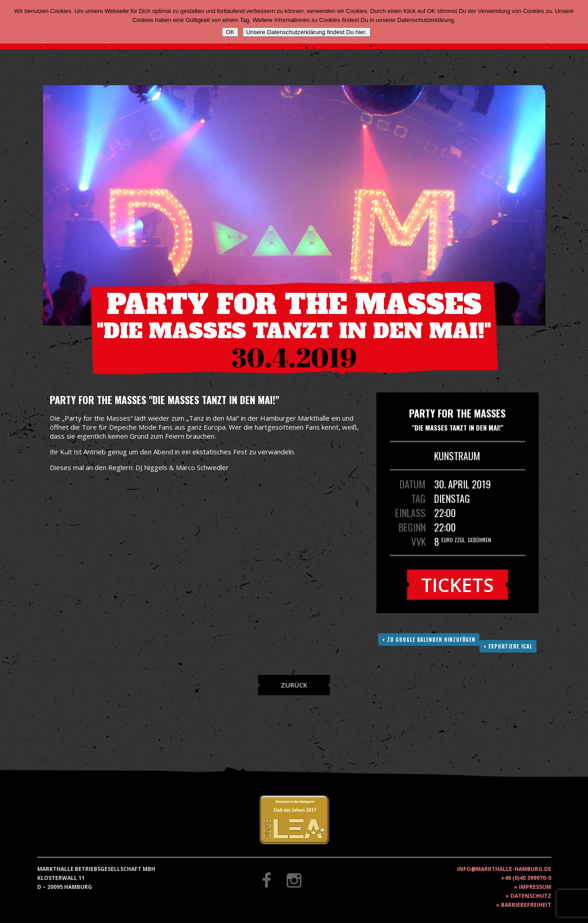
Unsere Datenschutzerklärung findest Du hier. (307, 32)
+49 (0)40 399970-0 (526, 878)
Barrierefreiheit (526, 905)
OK (230, 32)
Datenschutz (531, 896)
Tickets (457, 585)
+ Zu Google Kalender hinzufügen (429, 640)
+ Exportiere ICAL (508, 646)
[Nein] (577, 22)
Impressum (535, 887)
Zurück (294, 685)
